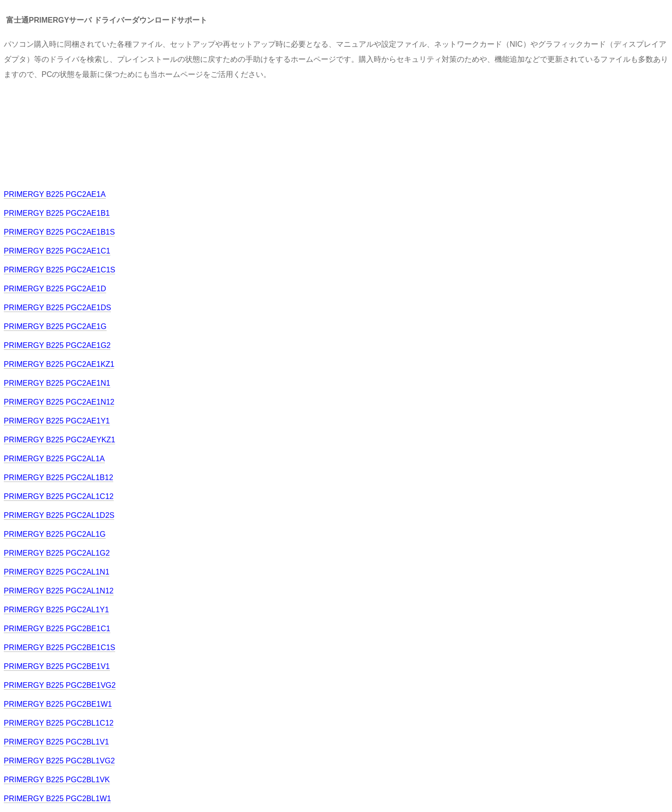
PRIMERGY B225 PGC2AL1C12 (59, 496)
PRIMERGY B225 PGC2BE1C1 (57, 629)
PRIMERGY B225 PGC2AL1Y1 (56, 610)
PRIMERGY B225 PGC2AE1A (55, 194)
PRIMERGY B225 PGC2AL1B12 (59, 478)
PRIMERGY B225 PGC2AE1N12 (59, 402)
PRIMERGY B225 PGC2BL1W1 (57, 799)
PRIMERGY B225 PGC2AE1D (55, 289)
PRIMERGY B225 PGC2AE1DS (57, 308)
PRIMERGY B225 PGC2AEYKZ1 (59, 440)
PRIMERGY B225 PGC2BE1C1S (59, 647)
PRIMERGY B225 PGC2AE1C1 (57, 251)
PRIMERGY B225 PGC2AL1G (55, 534)
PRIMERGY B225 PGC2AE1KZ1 (59, 364)
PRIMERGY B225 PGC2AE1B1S (59, 232)
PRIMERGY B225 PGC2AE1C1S (59, 270)
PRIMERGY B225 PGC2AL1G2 (57, 553)
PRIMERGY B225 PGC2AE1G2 (57, 345)
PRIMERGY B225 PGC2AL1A (54, 459)
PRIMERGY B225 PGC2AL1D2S (59, 515)
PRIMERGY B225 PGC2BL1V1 (56, 742)
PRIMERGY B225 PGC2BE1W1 (58, 704)
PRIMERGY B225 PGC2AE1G (55, 326)
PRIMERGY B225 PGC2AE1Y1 (57, 421)
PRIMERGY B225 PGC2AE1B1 (57, 213)
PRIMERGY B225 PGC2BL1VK (57, 780)
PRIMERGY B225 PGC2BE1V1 (57, 666)
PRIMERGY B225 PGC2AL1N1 (57, 572)
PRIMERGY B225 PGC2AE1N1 (57, 383)
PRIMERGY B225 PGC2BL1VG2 (59, 761)
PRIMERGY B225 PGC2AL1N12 (59, 591)
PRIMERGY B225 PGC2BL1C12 (59, 723)
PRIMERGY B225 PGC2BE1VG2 (60, 685)
